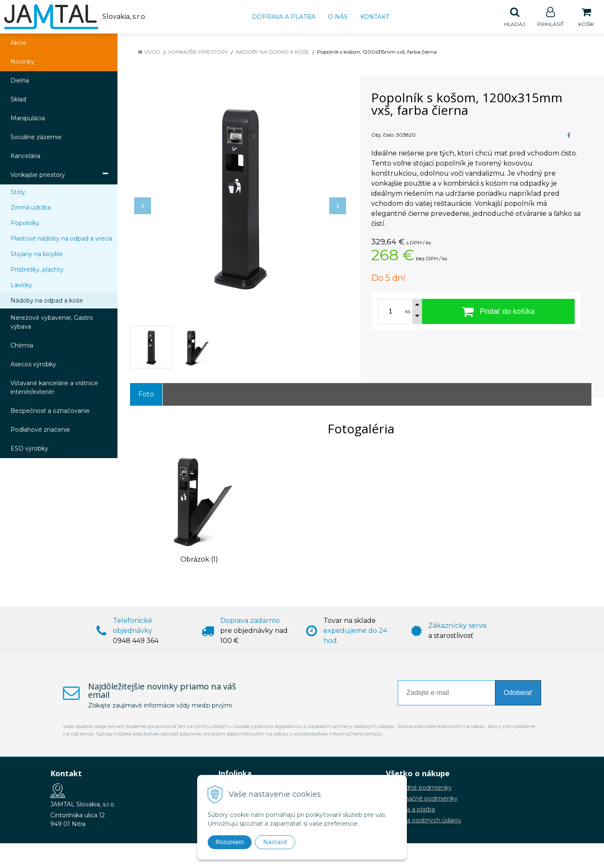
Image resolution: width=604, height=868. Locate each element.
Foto (146, 395)
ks (408, 312)
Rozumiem (230, 842)
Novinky (22, 62)
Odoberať (518, 693)
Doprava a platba (284, 17)
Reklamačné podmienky (422, 799)
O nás (338, 17)
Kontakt (375, 17)
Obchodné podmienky (419, 788)
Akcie (18, 43)
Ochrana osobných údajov (424, 821)
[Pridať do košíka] (498, 312)
